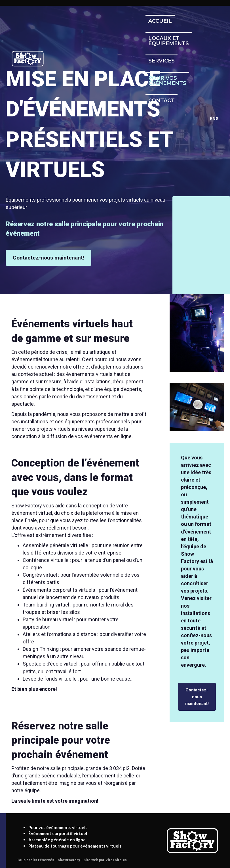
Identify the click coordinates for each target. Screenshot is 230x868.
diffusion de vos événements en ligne (89, 436)
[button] (48, 258)
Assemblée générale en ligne (57, 840)
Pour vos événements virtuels (58, 827)
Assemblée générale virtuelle (55, 545)
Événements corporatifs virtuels (59, 590)
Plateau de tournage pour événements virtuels (75, 846)
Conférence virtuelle (46, 560)
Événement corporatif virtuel (58, 833)
